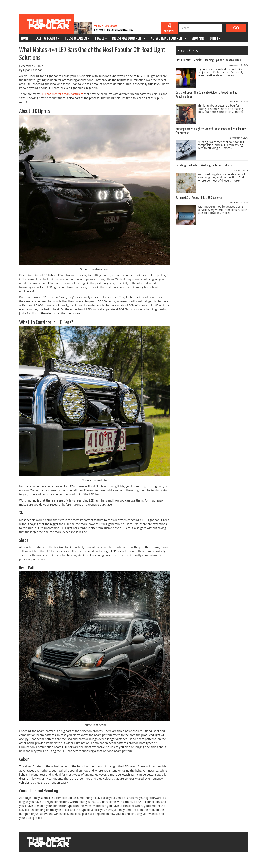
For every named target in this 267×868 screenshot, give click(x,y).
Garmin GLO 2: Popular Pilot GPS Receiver (199, 198)
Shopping (198, 38)
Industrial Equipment (129, 38)
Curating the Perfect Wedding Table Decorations (204, 166)
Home (25, 38)
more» (230, 75)
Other (215, 38)
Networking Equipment (168, 38)
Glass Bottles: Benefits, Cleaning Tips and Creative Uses (208, 60)
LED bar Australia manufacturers (62, 94)
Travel (101, 38)
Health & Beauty (47, 38)
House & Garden (77, 38)
